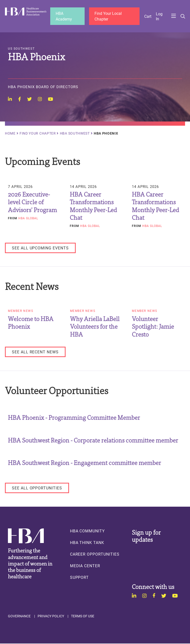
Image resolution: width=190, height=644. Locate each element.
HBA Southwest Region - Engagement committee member (84, 463)
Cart (148, 16)
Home (10, 134)
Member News (21, 311)
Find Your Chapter (38, 134)
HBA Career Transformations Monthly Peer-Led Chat (93, 206)
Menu (173, 16)
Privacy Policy (51, 617)
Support (80, 578)
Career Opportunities (95, 555)
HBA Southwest (75, 134)
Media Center (85, 566)
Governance (19, 617)
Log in (159, 16)
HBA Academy (64, 16)
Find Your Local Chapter (109, 16)
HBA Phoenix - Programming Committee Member (74, 418)
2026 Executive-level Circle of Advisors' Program (32, 202)
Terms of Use (83, 617)
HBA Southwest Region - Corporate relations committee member (93, 440)
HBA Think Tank (87, 543)
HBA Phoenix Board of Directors (43, 87)
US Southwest (21, 49)
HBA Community (87, 531)
